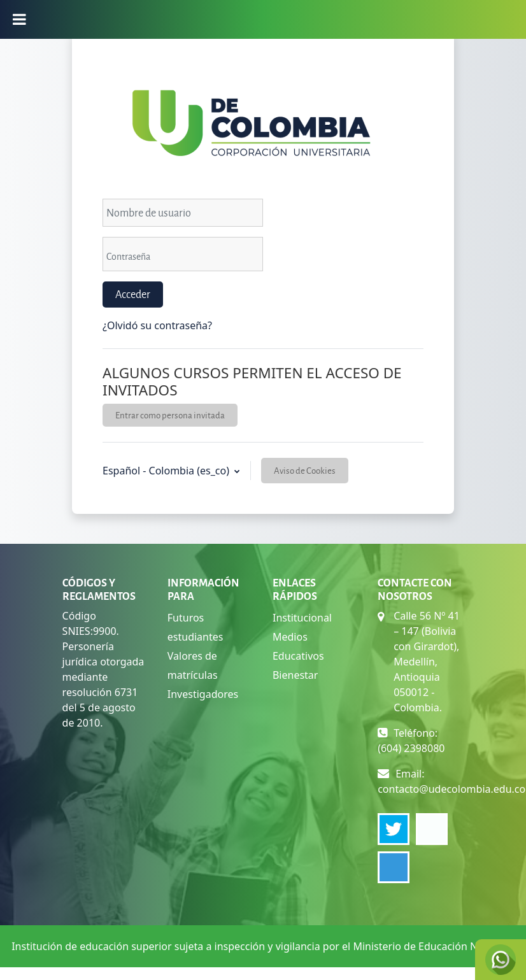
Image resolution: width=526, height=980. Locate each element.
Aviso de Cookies (305, 470)
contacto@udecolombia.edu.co (451, 789)
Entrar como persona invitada (170, 415)
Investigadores (203, 694)
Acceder (133, 294)
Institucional (302, 618)
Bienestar (295, 675)
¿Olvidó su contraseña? (157, 325)
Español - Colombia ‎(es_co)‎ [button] (167, 471)
